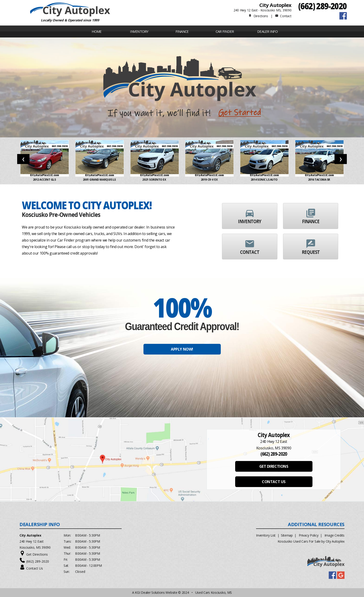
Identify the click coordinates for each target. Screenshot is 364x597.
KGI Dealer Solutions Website (156, 592)
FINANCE (182, 31)
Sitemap (287, 535)
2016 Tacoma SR (319, 180)
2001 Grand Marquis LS (100, 180)
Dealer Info (267, 31)
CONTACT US (274, 482)
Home (97, 31)
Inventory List (266, 535)
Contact (283, 16)
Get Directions (37, 554)
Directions (258, 16)
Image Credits (335, 535)
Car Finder (225, 31)
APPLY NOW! (182, 349)
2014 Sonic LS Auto (265, 180)
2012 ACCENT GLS (45, 180)
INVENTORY (139, 31)
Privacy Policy (309, 535)
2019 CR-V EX (210, 180)
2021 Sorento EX (154, 180)
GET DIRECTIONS (274, 466)
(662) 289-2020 (323, 6)
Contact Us (35, 568)
